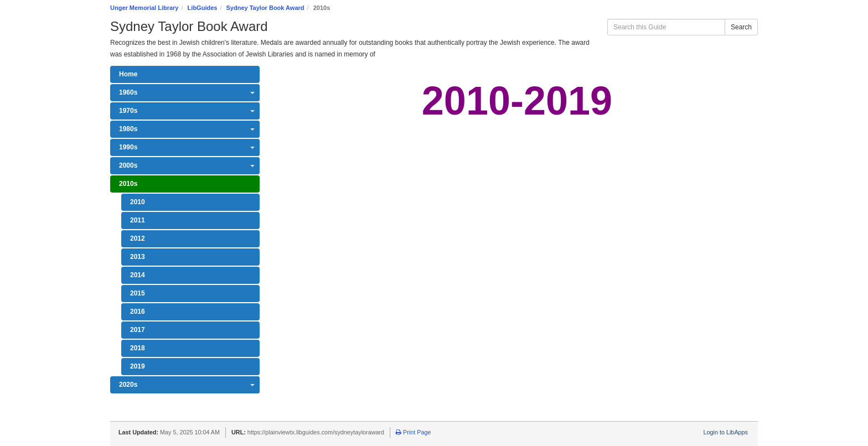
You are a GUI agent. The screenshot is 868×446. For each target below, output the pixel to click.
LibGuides (203, 8)
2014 (138, 275)
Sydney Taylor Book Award (265, 8)
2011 (138, 220)
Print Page (413, 432)
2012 (138, 238)
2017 (138, 330)
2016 (138, 312)
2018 (138, 348)
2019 (138, 366)
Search (741, 27)
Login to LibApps (726, 432)
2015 (138, 293)
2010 (138, 202)
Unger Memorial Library (144, 8)
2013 (138, 257)
